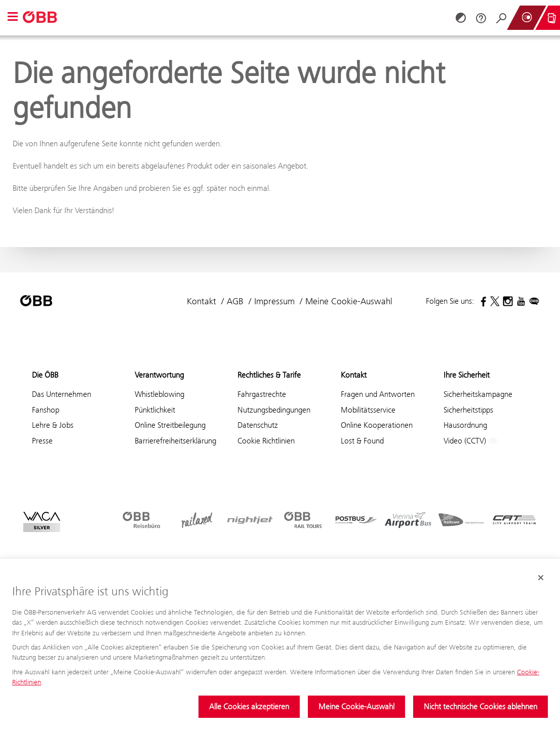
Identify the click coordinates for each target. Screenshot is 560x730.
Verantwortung (159, 375)
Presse (42, 441)
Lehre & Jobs (53, 425)
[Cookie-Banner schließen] (541, 578)
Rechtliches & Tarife (269, 375)
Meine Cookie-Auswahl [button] (349, 301)
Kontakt (202, 301)
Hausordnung (465, 425)
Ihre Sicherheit (467, 375)
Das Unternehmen (62, 394)
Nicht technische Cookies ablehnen (481, 706)
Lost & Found (362, 441)
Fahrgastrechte (262, 394)
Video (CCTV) (471, 441)
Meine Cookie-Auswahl (356, 706)
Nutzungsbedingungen (274, 410)
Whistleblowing (159, 394)
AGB (235, 301)
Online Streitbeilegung (170, 425)
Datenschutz (258, 425)
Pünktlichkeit (155, 410)
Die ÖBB (45, 375)
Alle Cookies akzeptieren (249, 706)
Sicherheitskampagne (478, 394)
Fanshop (46, 410)
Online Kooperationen (377, 425)
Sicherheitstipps (468, 410)
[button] (13, 17)
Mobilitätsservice (368, 410)
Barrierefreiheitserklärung (175, 441)
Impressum (274, 301)
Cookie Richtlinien (266, 441)
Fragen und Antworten (378, 394)
